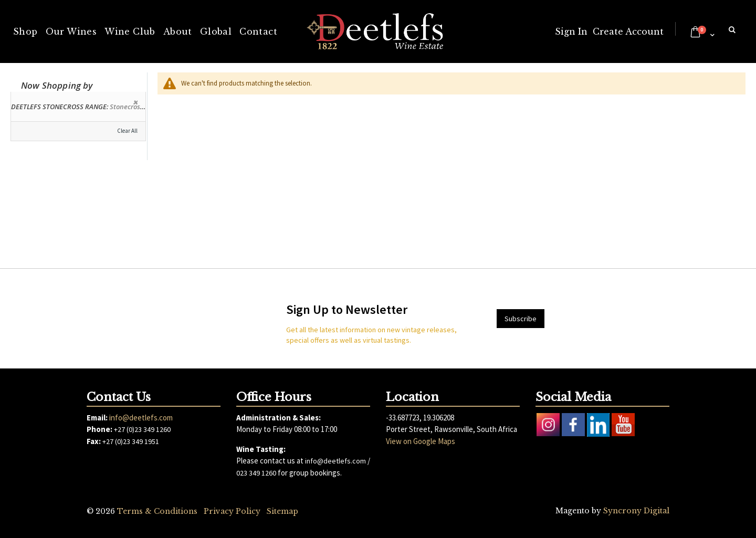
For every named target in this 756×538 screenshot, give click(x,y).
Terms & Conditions (157, 511)
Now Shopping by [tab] (57, 85)
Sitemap (282, 511)
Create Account (628, 31)
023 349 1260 (256, 473)
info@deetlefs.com (141, 418)
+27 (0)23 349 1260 (142, 429)
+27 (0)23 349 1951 (131, 441)
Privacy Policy (232, 511)
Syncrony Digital (636, 511)
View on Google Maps (421, 441)
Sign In (571, 31)
